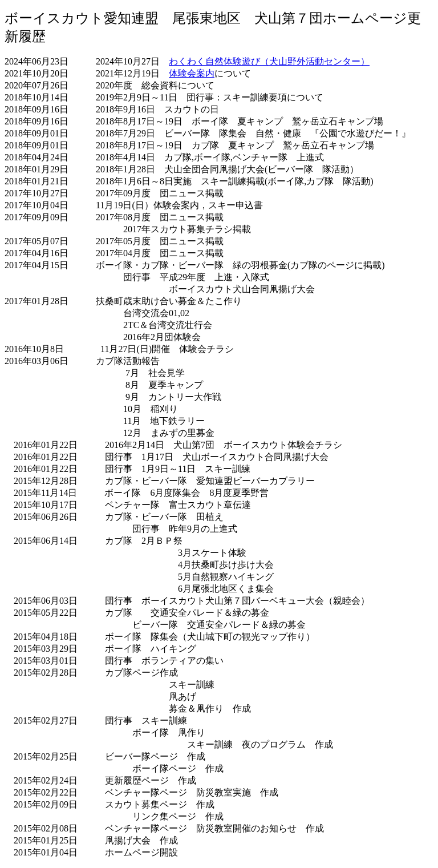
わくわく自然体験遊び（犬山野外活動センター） (269, 61)
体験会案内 (192, 73)
